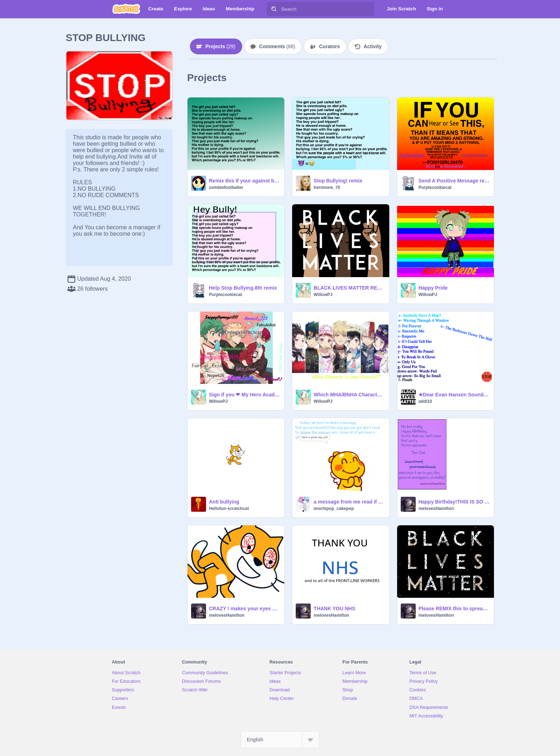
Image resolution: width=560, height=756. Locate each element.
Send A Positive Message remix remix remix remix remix (454, 181)
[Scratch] (126, 9)
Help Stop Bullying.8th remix (243, 288)
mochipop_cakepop (334, 509)
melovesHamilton (436, 509)
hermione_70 (327, 187)
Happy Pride (433, 288)
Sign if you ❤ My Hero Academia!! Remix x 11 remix (244, 395)
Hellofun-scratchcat (229, 509)
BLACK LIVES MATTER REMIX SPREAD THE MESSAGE (349, 288)
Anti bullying (224, 502)
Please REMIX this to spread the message (454, 609)
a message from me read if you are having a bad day (349, 502)
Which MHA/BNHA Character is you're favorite (349, 395)
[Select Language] (280, 740)
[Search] (274, 9)
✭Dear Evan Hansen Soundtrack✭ (454, 395)
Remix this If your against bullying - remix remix (244, 181)
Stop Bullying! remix (338, 181)
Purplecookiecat (435, 187)
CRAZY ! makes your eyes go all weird (244, 609)
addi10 (425, 401)
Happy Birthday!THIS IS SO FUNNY (454, 502)
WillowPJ (323, 295)
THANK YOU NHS (334, 609)
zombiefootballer (226, 187)
